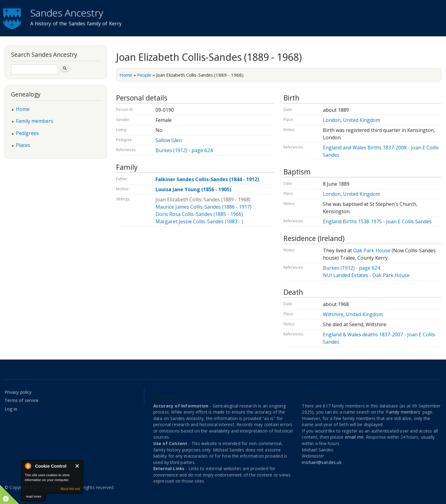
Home (126, 75)
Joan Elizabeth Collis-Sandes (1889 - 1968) (203, 199)
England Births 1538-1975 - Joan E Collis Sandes (377, 221)
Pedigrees (27, 133)
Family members (35, 121)
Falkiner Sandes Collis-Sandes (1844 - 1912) (207, 179)
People (144, 75)
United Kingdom (362, 120)
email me (354, 437)
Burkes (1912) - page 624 (184, 150)
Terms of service (22, 400)
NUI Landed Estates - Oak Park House (366, 275)
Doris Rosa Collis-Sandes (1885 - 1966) (199, 214)
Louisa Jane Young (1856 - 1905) (193, 189)
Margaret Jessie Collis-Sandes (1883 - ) (199, 221)
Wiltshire (333, 314)
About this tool (70, 489)
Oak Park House (372, 250)
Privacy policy (18, 392)
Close (77, 466)
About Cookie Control (28, 466)
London (332, 120)
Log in (11, 409)
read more (34, 496)
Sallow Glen (169, 140)
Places (23, 145)
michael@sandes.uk (322, 462)
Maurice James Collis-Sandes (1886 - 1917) (203, 207)
